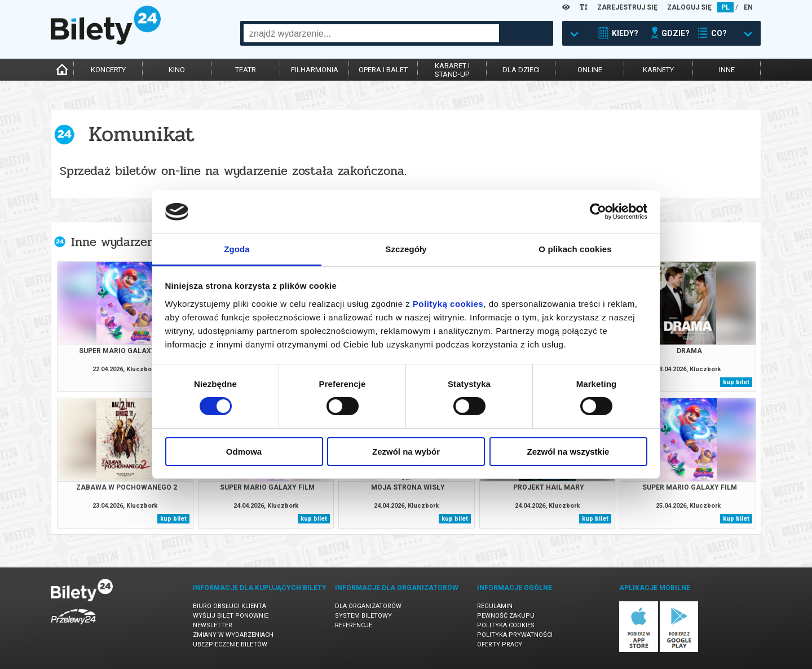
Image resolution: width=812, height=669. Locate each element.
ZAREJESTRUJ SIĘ (627, 7)
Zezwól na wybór (406, 452)
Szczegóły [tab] (406, 249)
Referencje (354, 625)
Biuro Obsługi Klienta (230, 606)
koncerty (108, 70)
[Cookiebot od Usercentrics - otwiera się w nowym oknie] (598, 212)
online (590, 70)
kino (177, 70)
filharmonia (315, 70)
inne (727, 70)
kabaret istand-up (452, 70)
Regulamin (495, 606)
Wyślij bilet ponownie (231, 616)
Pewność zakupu (506, 616)
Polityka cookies (506, 625)
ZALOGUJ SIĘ (689, 7)
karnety (658, 70)
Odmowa (244, 452)
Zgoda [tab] (237, 249)
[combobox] (371, 33)
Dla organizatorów (368, 606)
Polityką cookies (448, 304)
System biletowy (363, 616)
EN (748, 7)
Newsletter (213, 625)
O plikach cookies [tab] (575, 249)
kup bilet (736, 382)
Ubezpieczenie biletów (230, 644)
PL (725, 7)
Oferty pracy (500, 644)
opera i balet (383, 70)
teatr (246, 70)
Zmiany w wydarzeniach (233, 635)
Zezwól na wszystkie (568, 452)
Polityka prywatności (515, 635)
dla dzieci (521, 70)
